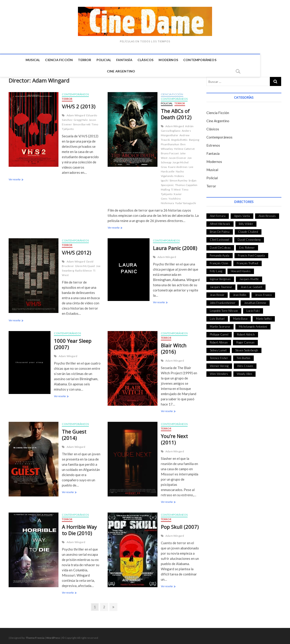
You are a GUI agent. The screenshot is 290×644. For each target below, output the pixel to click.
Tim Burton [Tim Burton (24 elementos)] (243, 356)
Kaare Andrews (178, 165)
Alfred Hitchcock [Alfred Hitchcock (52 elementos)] (220, 222)
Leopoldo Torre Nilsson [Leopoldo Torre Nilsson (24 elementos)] (224, 309)
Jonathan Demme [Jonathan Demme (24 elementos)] (255, 301)
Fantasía (110, 60)
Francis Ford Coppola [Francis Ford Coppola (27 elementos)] (251, 253)
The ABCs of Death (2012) (176, 112)
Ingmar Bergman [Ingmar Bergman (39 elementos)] (220, 277)
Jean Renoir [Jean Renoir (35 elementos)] (217, 293)
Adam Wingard (76, 113)
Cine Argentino (221, 60)
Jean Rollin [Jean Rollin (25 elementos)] (240, 293)
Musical (18, 60)
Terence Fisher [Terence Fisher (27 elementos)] (219, 356)
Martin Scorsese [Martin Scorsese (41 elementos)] (220, 324)
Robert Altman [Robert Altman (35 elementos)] (219, 340)
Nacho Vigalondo (172, 172)
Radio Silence (84, 268)
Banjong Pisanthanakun (180, 140)
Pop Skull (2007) (180, 525)
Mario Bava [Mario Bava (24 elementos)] (240, 317)
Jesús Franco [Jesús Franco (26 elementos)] (263, 293)
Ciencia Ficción (44, 60)
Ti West (176, 187)
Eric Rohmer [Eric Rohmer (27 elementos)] (247, 246)
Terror (70, 60)
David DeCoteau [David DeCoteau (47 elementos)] (220, 246)
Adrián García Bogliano (177, 126)
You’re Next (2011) (174, 437)
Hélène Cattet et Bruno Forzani (178, 149)
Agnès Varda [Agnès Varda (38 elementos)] (242, 214)
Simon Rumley (178, 178)
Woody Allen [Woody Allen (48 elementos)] (244, 372)
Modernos (154, 60)
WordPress (53, 636)
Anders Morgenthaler (176, 131)
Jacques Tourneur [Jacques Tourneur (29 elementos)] (221, 285)
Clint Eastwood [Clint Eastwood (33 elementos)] (219, 238)
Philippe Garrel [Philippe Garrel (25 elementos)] (219, 332)
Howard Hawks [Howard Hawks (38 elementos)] (241, 269)
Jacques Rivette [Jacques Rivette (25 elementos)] (249, 277)
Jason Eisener (177, 156)
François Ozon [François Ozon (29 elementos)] (219, 261)
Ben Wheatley (173, 144)
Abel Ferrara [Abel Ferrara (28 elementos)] (218, 214)
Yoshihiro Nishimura (171, 199)
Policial (89, 60)
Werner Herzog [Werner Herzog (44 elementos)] (219, 364)
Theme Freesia (35, 636)
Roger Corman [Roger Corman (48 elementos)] (245, 340)
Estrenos (213, 143)
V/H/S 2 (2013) (79, 104)
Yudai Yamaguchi (186, 201)
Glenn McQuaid (85, 264)
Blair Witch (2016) (174, 346)
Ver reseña (15, 178)
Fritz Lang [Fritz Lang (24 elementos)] (216, 269)
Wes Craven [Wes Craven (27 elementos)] (245, 364)
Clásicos (131, 60)
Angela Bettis (179, 138)
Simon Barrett (82, 122)
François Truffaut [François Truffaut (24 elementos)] (248, 261)
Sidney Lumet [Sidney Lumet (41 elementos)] (218, 348)
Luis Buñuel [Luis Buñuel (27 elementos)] (217, 317)
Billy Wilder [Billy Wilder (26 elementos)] (246, 222)
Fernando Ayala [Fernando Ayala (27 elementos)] (220, 253)
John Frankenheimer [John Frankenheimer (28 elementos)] (223, 301)
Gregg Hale (81, 118)
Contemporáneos (185, 60)
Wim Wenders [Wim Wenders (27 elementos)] (219, 372)
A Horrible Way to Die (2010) (79, 528)
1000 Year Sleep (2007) (73, 342)
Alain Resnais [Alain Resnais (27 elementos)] (267, 214)
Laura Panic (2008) (175, 246)
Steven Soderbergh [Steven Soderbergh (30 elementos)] (247, 348)
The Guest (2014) (74, 433)
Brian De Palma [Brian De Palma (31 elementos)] (220, 230)
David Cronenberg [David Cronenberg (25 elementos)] (249, 238)
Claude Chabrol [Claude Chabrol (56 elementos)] (248, 230)
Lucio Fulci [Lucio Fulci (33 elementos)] (253, 309)
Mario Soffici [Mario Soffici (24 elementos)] (264, 317)
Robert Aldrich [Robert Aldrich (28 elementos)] (246, 332)
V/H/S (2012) (76, 250)
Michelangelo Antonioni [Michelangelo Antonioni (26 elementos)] (253, 324)
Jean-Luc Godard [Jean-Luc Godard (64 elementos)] (251, 285)
